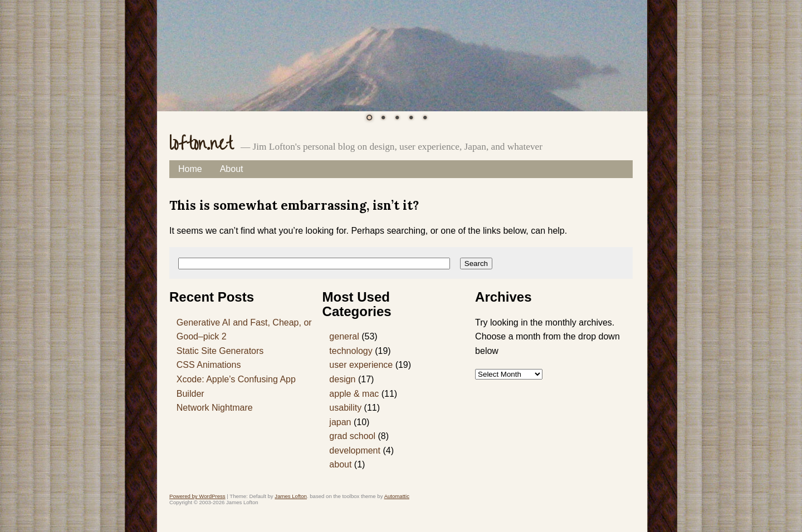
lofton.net (201, 144)
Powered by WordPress (197, 496)
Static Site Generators (220, 351)
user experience (361, 365)
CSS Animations (209, 365)
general (344, 336)
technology (351, 351)
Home (190, 169)
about (340, 464)
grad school (352, 436)
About (232, 169)
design (342, 379)
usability (345, 408)
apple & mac (354, 394)
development (355, 450)
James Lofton (291, 496)
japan (340, 422)
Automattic (397, 496)
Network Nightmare (215, 408)
